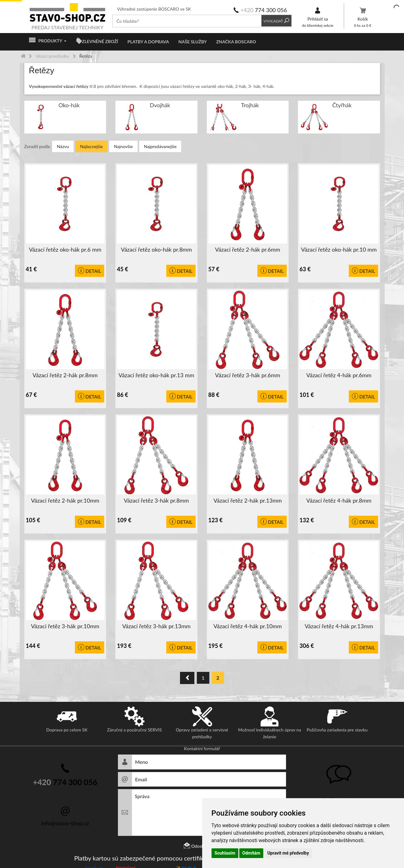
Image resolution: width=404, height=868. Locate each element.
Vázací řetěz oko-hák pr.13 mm (156, 375)
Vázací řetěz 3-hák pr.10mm (65, 626)
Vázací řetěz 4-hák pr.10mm (248, 626)
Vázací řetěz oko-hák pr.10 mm (339, 249)
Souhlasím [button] (225, 853)
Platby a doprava (148, 42)
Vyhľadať (276, 21)
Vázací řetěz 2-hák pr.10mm (65, 500)
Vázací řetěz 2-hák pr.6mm (248, 249)
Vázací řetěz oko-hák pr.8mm (156, 249)
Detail (90, 271)
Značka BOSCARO (236, 42)
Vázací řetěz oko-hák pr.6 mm (65, 249)
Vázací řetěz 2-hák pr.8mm (65, 375)
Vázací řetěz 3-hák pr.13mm (156, 626)
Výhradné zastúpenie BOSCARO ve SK (154, 9)
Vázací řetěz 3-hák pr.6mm (248, 375)
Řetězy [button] (42, 71)
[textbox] (187, 21)
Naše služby (193, 42)
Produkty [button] (48, 41)
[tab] (202, 71)
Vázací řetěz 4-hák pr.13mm (339, 626)
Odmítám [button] (251, 853)
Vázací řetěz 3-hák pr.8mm (156, 500)
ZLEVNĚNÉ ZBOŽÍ (100, 41)
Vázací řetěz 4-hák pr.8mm (339, 500)
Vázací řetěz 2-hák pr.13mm (248, 500)
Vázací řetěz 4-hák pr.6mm (339, 375)
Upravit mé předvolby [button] (288, 853)
